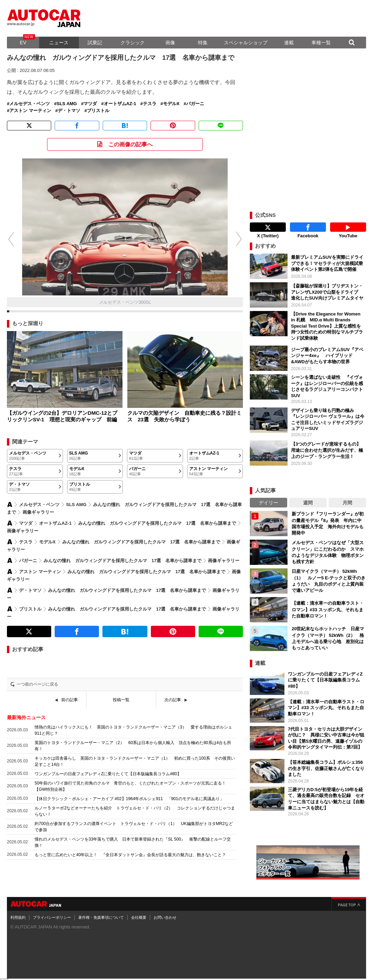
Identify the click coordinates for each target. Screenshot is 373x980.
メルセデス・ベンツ (30, 104)
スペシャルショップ (246, 43)
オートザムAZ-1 (120, 104)
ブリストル (98, 111)
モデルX (171, 104)
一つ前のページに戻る (37, 684)
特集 (203, 43)
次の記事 (173, 700)
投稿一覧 (121, 700)
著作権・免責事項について (101, 912)
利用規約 (18, 912)
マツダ (90, 104)
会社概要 (139, 912)
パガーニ (195, 104)
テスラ (150, 104)
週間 (308, 497)
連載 (289, 43)
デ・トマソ (69, 111)
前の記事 (70, 700)
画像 (170, 43)
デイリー (269, 497)
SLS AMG (67, 104)
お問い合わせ (165, 912)
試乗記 (95, 43)
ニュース (59, 43)
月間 (347, 497)
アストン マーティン (30, 111)
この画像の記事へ (130, 144)
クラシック (133, 43)
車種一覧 (321, 43)
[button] (243, 239)
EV (23, 43)
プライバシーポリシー (52, 912)
